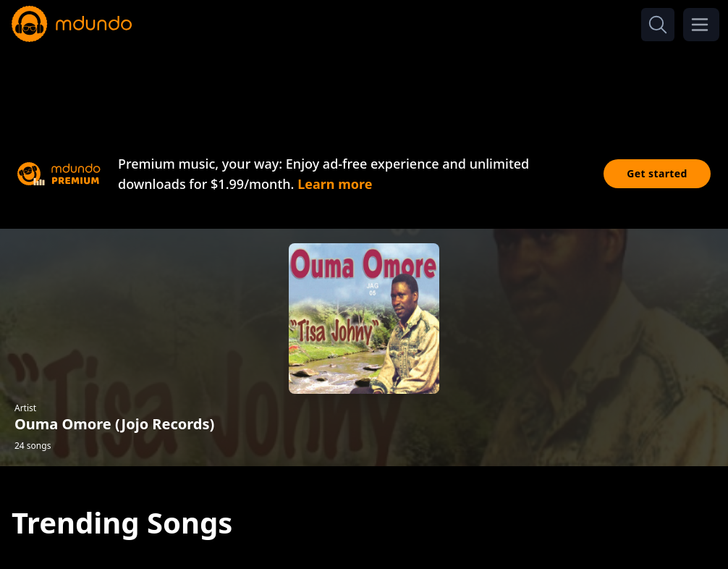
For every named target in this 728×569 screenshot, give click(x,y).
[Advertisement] (364, 85)
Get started (657, 173)
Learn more (335, 184)
